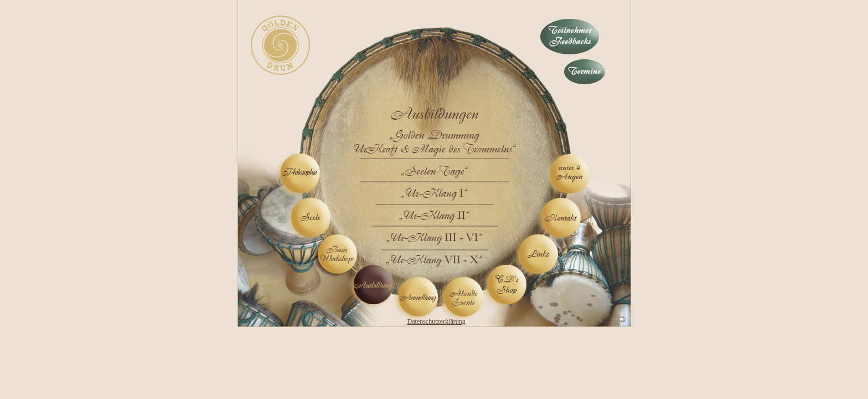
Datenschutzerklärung (436, 321)
